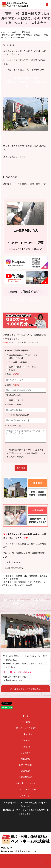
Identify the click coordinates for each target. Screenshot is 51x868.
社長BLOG (26, 759)
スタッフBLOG (26, 765)
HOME (4, 32)
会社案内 (26, 722)
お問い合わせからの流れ (26, 728)
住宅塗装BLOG (26, 777)
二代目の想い (26, 734)
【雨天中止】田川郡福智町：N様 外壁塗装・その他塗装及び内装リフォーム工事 (24, 583)
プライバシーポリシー (26, 789)
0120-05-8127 (21, 672)
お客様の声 (26, 753)
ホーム (26, 716)
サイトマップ (26, 795)
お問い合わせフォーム (26, 783)
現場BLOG (26, 771)
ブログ (14, 32)
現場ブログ (26, 32)
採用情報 (26, 740)
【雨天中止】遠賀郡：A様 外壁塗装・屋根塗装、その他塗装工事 (26, 578)
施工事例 (26, 746)
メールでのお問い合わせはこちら (26, 689)
